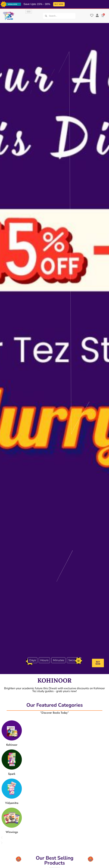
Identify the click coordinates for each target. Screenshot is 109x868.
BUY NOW (58, 4)
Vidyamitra (12, 803)
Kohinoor (12, 745)
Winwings (12, 832)
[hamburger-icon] (29, 12)
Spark (12, 774)
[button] (54, 838)
